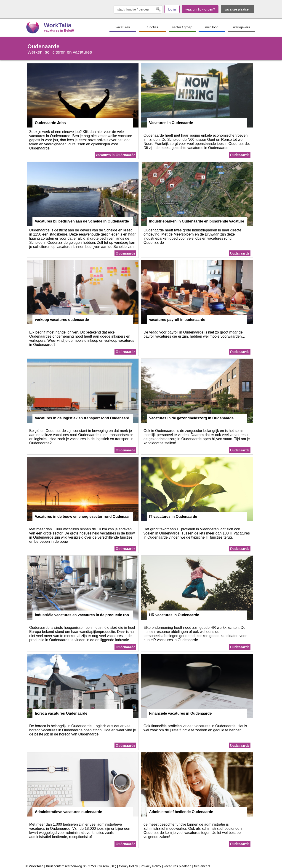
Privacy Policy (151, 866)
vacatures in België (59, 30)
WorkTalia (58, 25)
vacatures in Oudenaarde (115, 155)
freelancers (202, 866)
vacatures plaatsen (177, 866)
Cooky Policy (128, 866)
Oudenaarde (240, 155)
